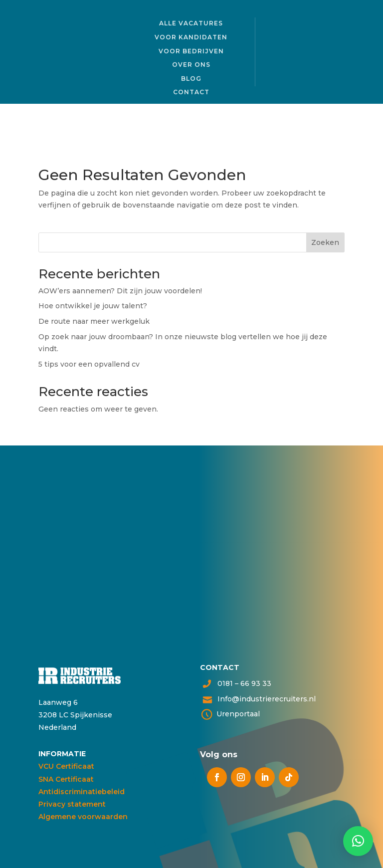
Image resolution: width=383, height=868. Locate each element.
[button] (358, 841)
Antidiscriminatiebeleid (82, 792)
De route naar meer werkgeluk (94, 321)
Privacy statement (72, 804)
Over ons (191, 64)
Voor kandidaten (191, 36)
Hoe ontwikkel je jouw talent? (94, 306)
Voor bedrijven (191, 50)
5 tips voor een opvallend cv (89, 364)
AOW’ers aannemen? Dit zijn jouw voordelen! (120, 291)
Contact (191, 91)
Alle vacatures (191, 22)
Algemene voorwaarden (83, 817)
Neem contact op (123, 575)
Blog (191, 77)
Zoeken (325, 242)
